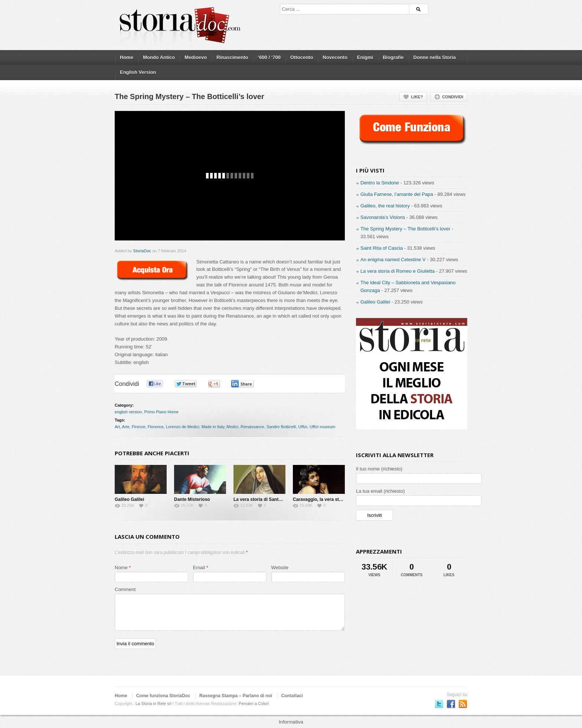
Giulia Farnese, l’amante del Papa (397, 194)
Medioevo (196, 57)
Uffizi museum (322, 427)
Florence (156, 427)
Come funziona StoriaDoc (163, 696)
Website (280, 568)
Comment (125, 589)
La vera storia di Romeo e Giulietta (398, 271)
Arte (126, 427)
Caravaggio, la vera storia (320, 499)
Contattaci (292, 696)
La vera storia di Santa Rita (262, 499)
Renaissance (252, 427)
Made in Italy (213, 427)
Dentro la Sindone (380, 183)
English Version (138, 72)
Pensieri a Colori (254, 704)
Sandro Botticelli (281, 427)
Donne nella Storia (435, 57)
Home (127, 57)
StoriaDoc (142, 251)
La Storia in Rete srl (153, 704)
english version (128, 412)
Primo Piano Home (161, 412)
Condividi (453, 97)
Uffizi (303, 427)
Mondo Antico (159, 57)
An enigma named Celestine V (393, 260)
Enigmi (365, 57)
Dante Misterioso (192, 499)
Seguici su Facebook (451, 704)
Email (199, 568)
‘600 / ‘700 (269, 57)
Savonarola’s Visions (383, 217)
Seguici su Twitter (439, 704)
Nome (121, 568)
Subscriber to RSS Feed (463, 704)
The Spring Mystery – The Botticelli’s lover (405, 229)
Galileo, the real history (385, 206)
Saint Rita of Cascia (382, 248)
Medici (232, 427)
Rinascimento (232, 57)
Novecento (335, 57)
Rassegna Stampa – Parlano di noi (236, 696)
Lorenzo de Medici (183, 427)
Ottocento (302, 57)
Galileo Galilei (129, 499)
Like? (417, 97)
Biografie (393, 57)
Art (117, 427)
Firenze (139, 427)
